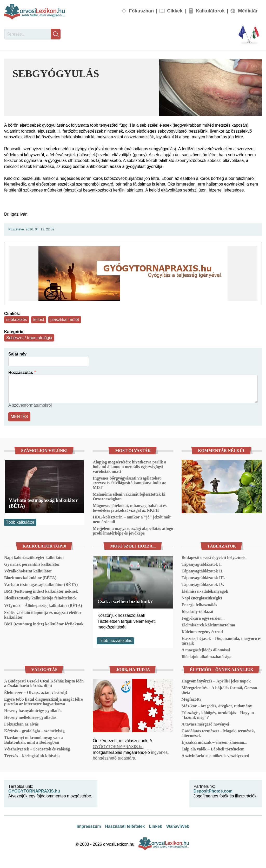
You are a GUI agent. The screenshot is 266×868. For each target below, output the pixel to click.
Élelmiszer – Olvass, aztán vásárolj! (36, 692)
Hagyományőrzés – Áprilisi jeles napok (216, 681)
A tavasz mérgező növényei (205, 724)
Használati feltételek (125, 826)
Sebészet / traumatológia (29, 338)
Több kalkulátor (20, 522)
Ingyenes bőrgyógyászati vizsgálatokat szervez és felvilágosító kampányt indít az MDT (129, 483)
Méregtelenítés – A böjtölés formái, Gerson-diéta (220, 690)
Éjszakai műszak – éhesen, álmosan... (214, 742)
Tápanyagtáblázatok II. (202, 571)
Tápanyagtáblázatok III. (203, 578)
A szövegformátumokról (30, 405)
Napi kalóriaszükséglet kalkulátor (34, 558)
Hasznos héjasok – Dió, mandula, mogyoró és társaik (222, 641)
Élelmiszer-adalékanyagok (205, 591)
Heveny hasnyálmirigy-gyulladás (33, 711)
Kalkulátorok (210, 11)
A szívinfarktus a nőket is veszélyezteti (215, 756)
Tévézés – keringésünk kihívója (32, 756)
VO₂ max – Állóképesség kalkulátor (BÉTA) (43, 606)
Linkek (155, 826)
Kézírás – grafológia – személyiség (34, 731)
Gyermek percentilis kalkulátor (32, 564)
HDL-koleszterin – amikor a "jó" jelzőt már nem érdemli (132, 519)
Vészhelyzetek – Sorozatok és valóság (37, 749)
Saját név (17, 354)
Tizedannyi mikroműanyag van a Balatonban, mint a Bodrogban (34, 740)
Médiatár (248, 11)
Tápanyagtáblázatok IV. (203, 585)
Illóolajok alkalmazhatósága (207, 657)
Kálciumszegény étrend (202, 632)
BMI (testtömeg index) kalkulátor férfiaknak (44, 624)
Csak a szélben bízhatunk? (125, 601)
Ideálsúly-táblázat (198, 611)
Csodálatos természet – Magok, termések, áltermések (218, 733)
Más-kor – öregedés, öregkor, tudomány (217, 706)
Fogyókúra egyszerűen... (203, 618)
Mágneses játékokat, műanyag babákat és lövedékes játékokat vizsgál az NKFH (130, 508)
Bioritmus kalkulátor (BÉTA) (30, 578)
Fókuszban (141, 11)
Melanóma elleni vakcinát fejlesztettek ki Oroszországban (129, 497)
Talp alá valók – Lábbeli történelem (213, 749)
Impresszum (89, 826)
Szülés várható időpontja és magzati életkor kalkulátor (43, 615)
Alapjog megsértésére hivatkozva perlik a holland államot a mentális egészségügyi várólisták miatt (129, 467)
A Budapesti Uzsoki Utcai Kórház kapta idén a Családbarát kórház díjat (44, 683)
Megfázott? (192, 699)
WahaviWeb (178, 826)
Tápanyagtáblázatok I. (202, 564)
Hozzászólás (21, 373)
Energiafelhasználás (199, 605)
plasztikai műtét (65, 320)
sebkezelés (17, 320)
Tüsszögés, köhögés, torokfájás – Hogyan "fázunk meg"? (218, 715)
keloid (39, 320)
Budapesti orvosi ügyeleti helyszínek (214, 558)
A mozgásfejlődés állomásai (206, 650)
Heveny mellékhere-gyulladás (30, 717)
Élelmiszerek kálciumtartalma (208, 625)
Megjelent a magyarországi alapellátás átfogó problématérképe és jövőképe (133, 531)
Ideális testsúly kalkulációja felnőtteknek (40, 598)
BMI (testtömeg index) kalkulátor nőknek (41, 591)
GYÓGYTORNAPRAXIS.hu (118, 747)
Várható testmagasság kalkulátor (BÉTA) (43, 503)
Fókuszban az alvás (21, 724)
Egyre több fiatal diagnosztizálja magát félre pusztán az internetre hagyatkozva (44, 702)
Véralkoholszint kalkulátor (28, 571)
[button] (210, 88)
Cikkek (175, 11)
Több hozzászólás (115, 641)
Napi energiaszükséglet (202, 598)
